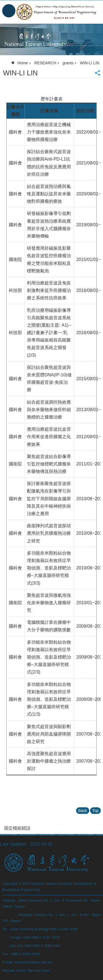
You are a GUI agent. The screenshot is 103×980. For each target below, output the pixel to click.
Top (95, 811)
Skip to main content (3, 3)
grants (68, 63)
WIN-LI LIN (90, 63)
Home (23, 63)
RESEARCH (45, 63)
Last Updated (13, 844)
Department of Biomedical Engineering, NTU (57, 12)
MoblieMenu (9, 11)
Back (83, 811)
